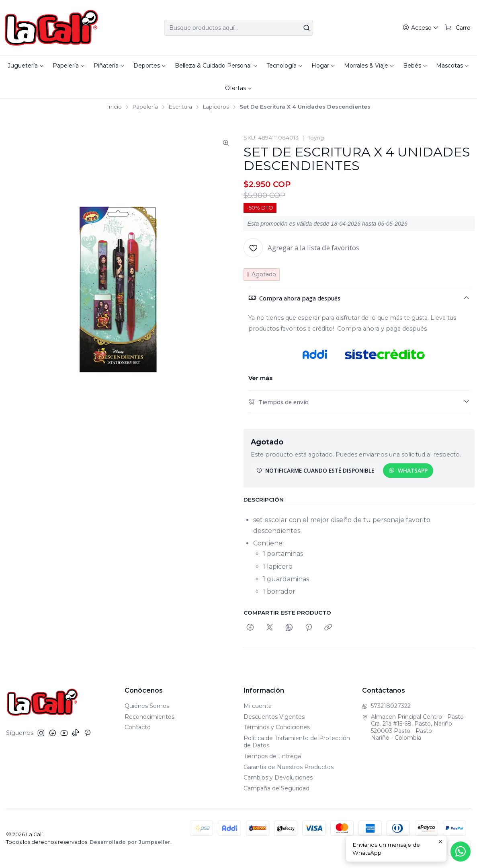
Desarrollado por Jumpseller (130, 842)
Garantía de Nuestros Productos (289, 767)
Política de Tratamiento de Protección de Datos (297, 742)
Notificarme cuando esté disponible (315, 470)
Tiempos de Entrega (272, 756)
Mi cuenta (258, 706)
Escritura (180, 107)
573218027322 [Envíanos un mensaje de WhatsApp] (386, 706)
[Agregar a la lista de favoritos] (301, 248)
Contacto (138, 727)
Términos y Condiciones (277, 727)
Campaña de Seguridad (276, 788)
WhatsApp (408, 470)
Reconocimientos (149, 717)
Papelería (145, 107)
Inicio (114, 107)
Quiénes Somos (147, 706)
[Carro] (458, 28)
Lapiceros (216, 107)
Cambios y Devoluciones (278, 777)
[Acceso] (421, 28)
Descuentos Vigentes (274, 717)
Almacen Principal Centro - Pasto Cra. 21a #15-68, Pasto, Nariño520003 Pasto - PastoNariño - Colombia (413, 727)
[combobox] (239, 28)
